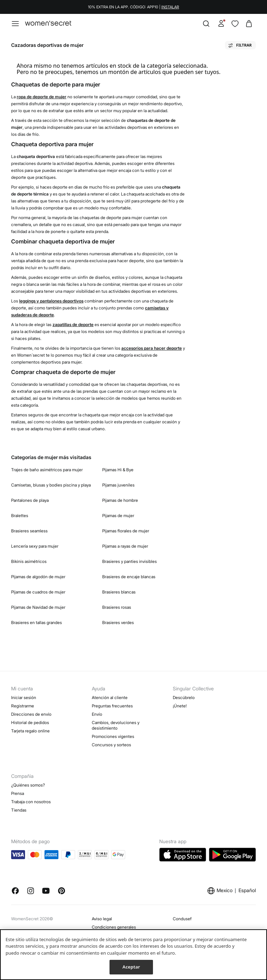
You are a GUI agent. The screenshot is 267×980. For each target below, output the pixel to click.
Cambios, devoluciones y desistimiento (116, 725)
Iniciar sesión (24, 697)
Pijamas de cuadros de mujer (38, 592)
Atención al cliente (110, 697)
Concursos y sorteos (111, 745)
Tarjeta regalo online (30, 731)
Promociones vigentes (113, 736)
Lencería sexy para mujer (35, 546)
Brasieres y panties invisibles (130, 561)
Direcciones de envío (31, 714)
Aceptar (131, 967)
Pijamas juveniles (118, 485)
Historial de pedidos (30, 722)
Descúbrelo (184, 697)
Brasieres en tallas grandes (37, 622)
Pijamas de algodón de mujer (38, 577)
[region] (133, 955)
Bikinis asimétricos (29, 561)
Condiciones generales (114, 927)
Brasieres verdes (118, 622)
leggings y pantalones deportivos (51, 301)
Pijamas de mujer (118, 516)
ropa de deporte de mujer (42, 97)
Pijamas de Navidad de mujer (38, 607)
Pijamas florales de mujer (126, 531)
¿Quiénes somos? (28, 785)
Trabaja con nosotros (31, 802)
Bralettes (20, 516)
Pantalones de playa (30, 500)
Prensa (18, 793)
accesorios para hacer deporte (152, 348)
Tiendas (19, 810)
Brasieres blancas (119, 592)
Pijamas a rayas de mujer (125, 546)
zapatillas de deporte (73, 325)
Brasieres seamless (29, 531)
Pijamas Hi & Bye (118, 470)
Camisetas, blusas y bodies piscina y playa (51, 485)
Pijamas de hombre (120, 500)
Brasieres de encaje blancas (129, 577)
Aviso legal (102, 919)
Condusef (182, 919)
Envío (97, 714)
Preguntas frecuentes (112, 706)
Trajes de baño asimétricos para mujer (47, 470)
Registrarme (23, 706)
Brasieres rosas (117, 607)
